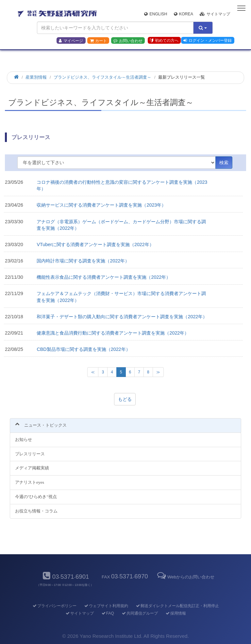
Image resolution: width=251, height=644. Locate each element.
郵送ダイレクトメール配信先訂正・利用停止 (177, 606)
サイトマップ (215, 14)
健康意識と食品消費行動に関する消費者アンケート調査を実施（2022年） (113, 333)
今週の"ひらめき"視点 (36, 497)
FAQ (107, 613)
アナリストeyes (30, 482)
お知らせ (24, 440)
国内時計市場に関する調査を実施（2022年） (83, 261)
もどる (125, 399)
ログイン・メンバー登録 (208, 40)
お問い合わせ (128, 41)
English (156, 14)
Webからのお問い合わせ (185, 577)
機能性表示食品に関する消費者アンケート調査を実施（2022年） (104, 277)
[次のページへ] (158, 372)
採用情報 (175, 613)
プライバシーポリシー (54, 606)
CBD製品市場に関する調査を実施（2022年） (83, 349)
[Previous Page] (93, 372)
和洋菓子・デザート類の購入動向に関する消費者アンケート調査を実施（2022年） (122, 317)
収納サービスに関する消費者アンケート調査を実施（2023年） (101, 205)
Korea (184, 14)
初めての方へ (164, 40)
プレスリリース (30, 454)
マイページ (71, 41)
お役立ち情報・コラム (36, 511)
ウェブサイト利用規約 (106, 606)
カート (98, 41)
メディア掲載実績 (32, 468)
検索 (224, 163)
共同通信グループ (139, 613)
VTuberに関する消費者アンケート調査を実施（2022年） (95, 244)
